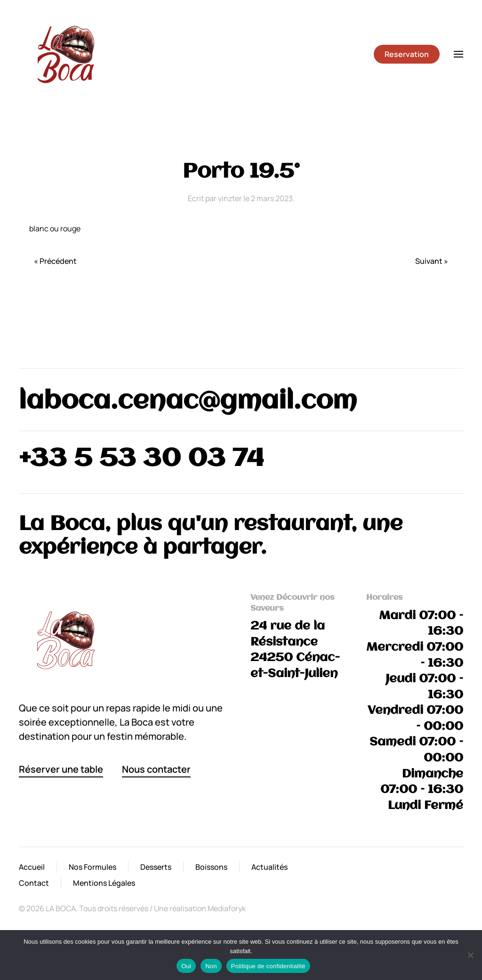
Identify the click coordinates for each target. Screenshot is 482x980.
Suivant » (432, 261)
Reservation (407, 54)
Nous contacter (156, 769)
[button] (458, 54)
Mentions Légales (104, 883)
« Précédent (55, 261)
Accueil (32, 867)
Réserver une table (61, 769)
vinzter (230, 198)
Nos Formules (92, 867)
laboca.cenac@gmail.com (188, 402)
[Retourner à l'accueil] (66, 54)
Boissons (211, 867)
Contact (34, 883)
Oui (186, 966)
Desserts (156, 867)
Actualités (269, 867)
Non (211, 966)
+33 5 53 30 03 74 (141, 459)
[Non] (470, 955)
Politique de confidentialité (268, 966)
